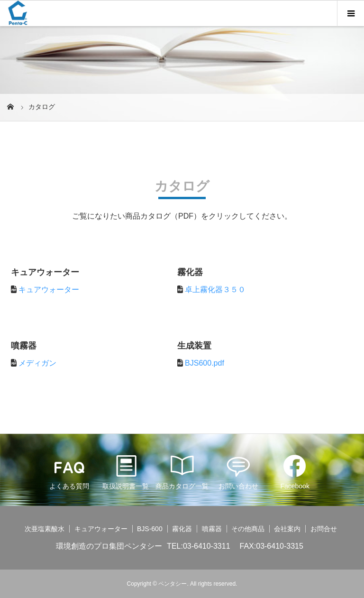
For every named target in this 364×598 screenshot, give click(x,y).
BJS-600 (150, 529)
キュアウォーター (49, 290)
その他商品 (248, 529)
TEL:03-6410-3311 (198, 546)
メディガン (37, 363)
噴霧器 (212, 529)
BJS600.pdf (205, 363)
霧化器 (182, 529)
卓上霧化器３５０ (215, 290)
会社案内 (287, 529)
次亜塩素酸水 (45, 529)
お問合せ (324, 529)
